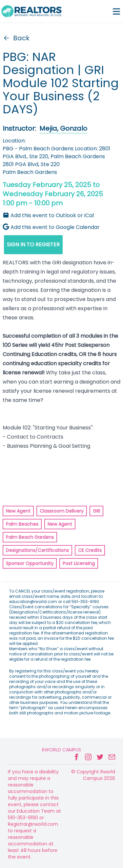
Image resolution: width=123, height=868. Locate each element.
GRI (96, 511)
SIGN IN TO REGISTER (33, 245)
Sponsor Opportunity (30, 563)
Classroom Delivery (62, 511)
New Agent (18, 511)
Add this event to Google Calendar (51, 227)
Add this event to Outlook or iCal (48, 215)
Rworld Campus (61, 750)
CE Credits (90, 550)
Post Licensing (79, 563)
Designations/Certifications (37, 550)
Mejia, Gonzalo (63, 128)
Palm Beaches (22, 524)
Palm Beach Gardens (30, 537)
